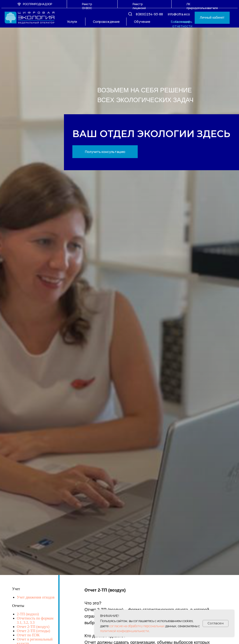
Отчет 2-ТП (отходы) (33, 631)
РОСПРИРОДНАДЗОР (37, 4)
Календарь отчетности (182, 24)
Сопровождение (106, 22)
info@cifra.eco (179, 14)
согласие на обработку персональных (137, 626)
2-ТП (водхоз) (28, 614)
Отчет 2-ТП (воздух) (33, 627)
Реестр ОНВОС (87, 6)
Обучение (142, 22)
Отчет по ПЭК (28, 635)
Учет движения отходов (36, 597)
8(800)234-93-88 (149, 14)
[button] (105, 152)
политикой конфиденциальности (125, 631)
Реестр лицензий (139, 6)
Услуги (72, 22)
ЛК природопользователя (202, 6)
